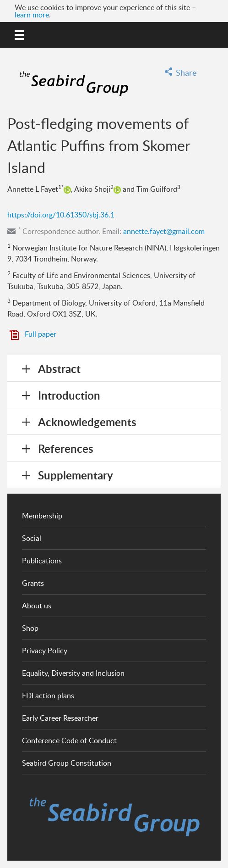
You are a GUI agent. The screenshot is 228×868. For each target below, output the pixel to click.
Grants (33, 583)
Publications (42, 561)
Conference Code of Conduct (69, 740)
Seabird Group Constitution (67, 763)
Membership (42, 516)
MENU (20, 33)
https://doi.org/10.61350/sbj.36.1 (61, 215)
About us (37, 606)
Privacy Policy (45, 651)
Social (32, 538)
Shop (30, 628)
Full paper (41, 334)
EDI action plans (48, 696)
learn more (32, 15)
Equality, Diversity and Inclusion (73, 673)
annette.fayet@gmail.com (164, 231)
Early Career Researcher (60, 718)
